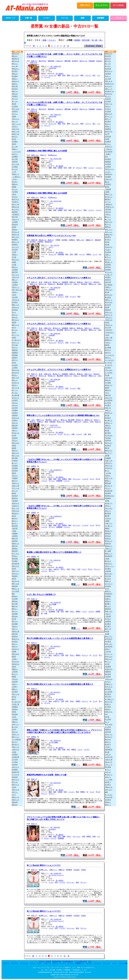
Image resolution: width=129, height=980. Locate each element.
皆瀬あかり (109, 684)
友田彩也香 (109, 491)
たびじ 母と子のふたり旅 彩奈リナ (41, 595)
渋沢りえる (15, 388)
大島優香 (108, 177)
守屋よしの (15, 747)
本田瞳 (107, 634)
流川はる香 (109, 797)
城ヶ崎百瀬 (15, 395)
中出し (74, 569)
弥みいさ (15, 121)
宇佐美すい (15, 202)
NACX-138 (54, 425)
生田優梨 (15, 157)
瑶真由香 (15, 586)
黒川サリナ (68, 284)
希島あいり (109, 262)
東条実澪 (15, 496)
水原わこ (15, 684)
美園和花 (108, 672)
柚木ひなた (15, 780)
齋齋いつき (15, 305)
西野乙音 (15, 546)
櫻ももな (15, 330)
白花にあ (15, 423)
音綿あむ (15, 229)
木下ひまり (109, 272)
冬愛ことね (109, 478)
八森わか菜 (109, 760)
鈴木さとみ (83, 61)
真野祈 (14, 657)
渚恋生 (14, 516)
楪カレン (108, 770)
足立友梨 (108, 101)
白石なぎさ (109, 398)
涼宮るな (15, 441)
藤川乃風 (15, 604)
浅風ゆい (15, 79)
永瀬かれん (15, 503)
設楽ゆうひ (109, 385)
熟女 (67, 254)
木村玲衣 (108, 280)
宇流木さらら (109, 169)
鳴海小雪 (15, 538)
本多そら (15, 629)
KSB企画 (52, 289)
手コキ (98, 479)
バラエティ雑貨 (123, 963)
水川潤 (107, 664)
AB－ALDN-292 (56, 602)
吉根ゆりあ (109, 787)
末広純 (107, 415)
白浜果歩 (15, 413)
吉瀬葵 (14, 262)
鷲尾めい (108, 802)
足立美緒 (15, 106)
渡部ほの (15, 805)
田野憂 (107, 456)
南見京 (14, 697)
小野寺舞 (108, 209)
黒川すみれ (109, 302)
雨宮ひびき (109, 114)
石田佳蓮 (108, 137)
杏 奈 (41, 282)
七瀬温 (14, 531)
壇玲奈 (14, 473)
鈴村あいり (109, 423)
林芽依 (14, 579)
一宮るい (15, 179)
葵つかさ (108, 66)
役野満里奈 (109, 750)
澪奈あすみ (15, 664)
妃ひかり (108, 260)
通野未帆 (68, 61)
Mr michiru (52, 829)
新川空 (14, 139)
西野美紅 (15, 549)
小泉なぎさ (15, 277)
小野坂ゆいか (109, 207)
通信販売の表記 (57, 962)
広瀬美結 (108, 596)
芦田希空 (15, 96)
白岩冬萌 (15, 408)
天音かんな (15, 119)
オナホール (6, 963)
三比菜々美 (15, 704)
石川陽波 (15, 167)
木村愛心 (108, 277)
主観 (73, 434)
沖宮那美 (108, 184)
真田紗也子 (49, 242)
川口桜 (14, 252)
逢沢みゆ (108, 59)
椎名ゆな (108, 380)
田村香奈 (15, 471)
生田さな (15, 154)
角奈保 (107, 430)
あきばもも (109, 86)
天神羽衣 (15, 111)
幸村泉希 (15, 777)
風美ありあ (15, 235)
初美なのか (15, 566)
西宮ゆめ (108, 536)
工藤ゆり (108, 287)
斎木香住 (15, 302)
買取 (90, 962)
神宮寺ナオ (109, 413)
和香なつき (15, 797)
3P (74, 168)
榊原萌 (107, 345)
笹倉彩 (14, 338)
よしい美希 (109, 780)
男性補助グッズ (80, 963)
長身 (70, 168)
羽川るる (15, 197)
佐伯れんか (15, 307)
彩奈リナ (34, 61)
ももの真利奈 (16, 739)
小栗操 (107, 192)
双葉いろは (109, 611)
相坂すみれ (15, 54)
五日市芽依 (109, 152)
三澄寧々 (15, 687)
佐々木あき (109, 363)
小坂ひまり (109, 317)
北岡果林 (108, 265)
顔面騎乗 (59, 481)
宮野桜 (14, 712)
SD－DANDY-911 (56, 470)
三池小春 (108, 652)
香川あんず (15, 232)
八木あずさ (59, 61)
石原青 (107, 139)
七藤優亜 (15, 533)
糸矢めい (15, 182)
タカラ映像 (53, 604)
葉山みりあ (15, 581)
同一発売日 (60, 74)
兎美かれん (15, 199)
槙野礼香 (15, 634)
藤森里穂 (108, 609)
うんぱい (108, 172)
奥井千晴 (15, 217)
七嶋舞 (107, 521)
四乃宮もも (15, 383)
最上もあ (15, 727)
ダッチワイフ (14, 963)
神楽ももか (109, 222)
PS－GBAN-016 (55, 560)
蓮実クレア (109, 554)
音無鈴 (14, 227)
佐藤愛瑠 (15, 353)
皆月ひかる (109, 687)
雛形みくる (15, 589)
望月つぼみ (109, 724)
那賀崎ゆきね (109, 496)
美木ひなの (109, 657)
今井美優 (15, 192)
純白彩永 (15, 641)
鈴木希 (14, 435)
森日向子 (108, 744)
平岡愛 (58, 240)
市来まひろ (109, 147)
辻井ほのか (109, 468)
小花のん (86, 422)
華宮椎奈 (15, 245)
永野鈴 (107, 501)
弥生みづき (109, 762)
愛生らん (15, 64)
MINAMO (108, 697)
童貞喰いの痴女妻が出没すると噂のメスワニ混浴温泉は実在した (54, 552)
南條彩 (107, 528)
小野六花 (108, 212)
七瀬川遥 (15, 528)
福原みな (108, 601)
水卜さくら (109, 654)
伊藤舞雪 (108, 162)
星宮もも (15, 621)
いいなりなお (16, 152)
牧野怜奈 (15, 636)
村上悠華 (108, 719)
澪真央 (14, 667)
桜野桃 (14, 322)
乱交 (79, 569)
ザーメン (47, 77)
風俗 (55, 168)
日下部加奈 (109, 285)
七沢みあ (108, 518)
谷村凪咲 (15, 466)
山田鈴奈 (15, 765)
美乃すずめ (109, 702)
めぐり (107, 722)
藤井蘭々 (108, 604)
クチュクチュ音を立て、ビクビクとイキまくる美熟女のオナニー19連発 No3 (59, 278)
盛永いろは (15, 508)
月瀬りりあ (109, 461)
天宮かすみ (15, 129)
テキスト (52, 40)
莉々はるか (109, 795)
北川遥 (14, 257)
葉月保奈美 (15, 564)
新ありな (108, 124)
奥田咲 (107, 187)
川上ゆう (108, 250)
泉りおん (108, 144)
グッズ (119, 18)
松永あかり (15, 649)
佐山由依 (15, 365)
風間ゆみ (108, 227)
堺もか (14, 312)
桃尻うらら (15, 737)
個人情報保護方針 (68, 962)
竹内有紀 (108, 438)
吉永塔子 (108, 785)
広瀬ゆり (108, 599)
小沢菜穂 (15, 222)
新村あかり (109, 531)
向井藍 (107, 717)
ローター (33, 963)
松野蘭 (14, 652)
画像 (44, 40)
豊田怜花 (15, 498)
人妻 (85, 434)
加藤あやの (109, 235)
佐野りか (15, 360)
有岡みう (108, 126)
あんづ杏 (15, 147)
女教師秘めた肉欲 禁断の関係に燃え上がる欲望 (47, 151)
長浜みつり (109, 503)
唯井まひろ (109, 443)
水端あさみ (109, 669)
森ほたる (64, 420)
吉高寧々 (108, 782)
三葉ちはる (109, 679)
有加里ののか (109, 84)
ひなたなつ (109, 584)
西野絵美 (108, 533)
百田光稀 (108, 732)
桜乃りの (108, 350)
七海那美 (15, 536)
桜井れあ (15, 317)
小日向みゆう (109, 332)
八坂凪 (14, 752)
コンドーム (71, 963)
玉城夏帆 (108, 458)
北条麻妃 (108, 621)
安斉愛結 (15, 142)
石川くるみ (15, 164)
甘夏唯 (14, 116)
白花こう (77, 284)
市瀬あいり (15, 174)
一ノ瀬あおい (16, 177)
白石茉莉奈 (109, 400)
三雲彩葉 (15, 672)
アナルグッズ (47, 963)
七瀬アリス (109, 523)
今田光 (14, 194)
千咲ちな (15, 476)
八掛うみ (108, 755)
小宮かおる (15, 300)
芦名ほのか (109, 94)
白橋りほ (108, 408)
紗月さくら (15, 343)
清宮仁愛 (108, 282)
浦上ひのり (15, 209)
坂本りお (15, 315)
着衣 (85, 168)
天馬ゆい (108, 476)
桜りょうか (15, 335)
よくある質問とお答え (81, 962)
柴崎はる (108, 390)
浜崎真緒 (65, 282)
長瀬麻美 (108, 498)
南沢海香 (108, 689)
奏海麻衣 (15, 240)
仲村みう (108, 506)
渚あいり (108, 511)
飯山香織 (60, 284)
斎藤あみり (109, 340)
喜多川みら (15, 260)
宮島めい (108, 709)
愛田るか (15, 56)
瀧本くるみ (15, 456)
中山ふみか (109, 508)
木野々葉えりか (17, 290)
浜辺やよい (15, 574)
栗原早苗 (15, 272)
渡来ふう (108, 805)
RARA (14, 795)
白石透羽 (15, 400)
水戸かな (108, 682)
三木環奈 (15, 368)
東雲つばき (15, 378)
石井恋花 (15, 162)
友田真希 (108, 493)
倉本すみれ (109, 295)
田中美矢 (33, 242)
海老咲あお (109, 174)
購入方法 (42, 962)
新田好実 (15, 551)
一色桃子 (108, 154)
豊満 (68, 75)
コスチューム (98, 963)
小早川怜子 (109, 330)
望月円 (14, 729)
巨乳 (64, 75)
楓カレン (108, 217)
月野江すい (109, 463)
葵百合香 (108, 69)
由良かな (108, 777)
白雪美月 (15, 420)
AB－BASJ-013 (55, 646)
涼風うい (15, 430)
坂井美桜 (15, 310)
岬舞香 (14, 677)
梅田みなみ (15, 207)
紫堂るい (15, 375)
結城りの (72, 282)
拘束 (94, 836)
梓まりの (15, 99)
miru (106, 714)
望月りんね (15, 694)
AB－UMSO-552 (56, 66)
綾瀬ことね (15, 132)
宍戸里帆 (108, 383)
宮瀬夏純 (15, 707)
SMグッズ (55, 963)
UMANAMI (53, 68)
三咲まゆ (15, 679)
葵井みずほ (15, 61)
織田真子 (108, 199)
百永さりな (109, 734)
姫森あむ (15, 596)
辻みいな (15, 491)
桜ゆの (14, 332)
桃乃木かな (109, 737)
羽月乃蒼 (108, 576)
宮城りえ (108, 704)
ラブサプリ (89, 963)
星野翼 (34, 466)
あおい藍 (15, 66)
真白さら (15, 644)
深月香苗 (15, 692)
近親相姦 (61, 254)
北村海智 (108, 270)
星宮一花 (108, 629)
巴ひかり (108, 488)
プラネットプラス (55, 427)
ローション (77, 479)
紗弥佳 (14, 363)
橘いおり (15, 463)
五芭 (106, 157)
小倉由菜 (108, 189)
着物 (67, 611)
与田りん (15, 792)
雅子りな (108, 224)
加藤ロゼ (61, 870)
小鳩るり (15, 292)
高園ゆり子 (89, 240)
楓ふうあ (108, 219)
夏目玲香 (15, 526)
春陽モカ (108, 581)
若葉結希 (15, 802)
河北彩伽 (108, 252)
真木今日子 (43, 61)
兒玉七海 (108, 327)
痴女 (70, 479)
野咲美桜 (69, 422)
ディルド (73, 297)
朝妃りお (15, 91)
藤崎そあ (15, 606)
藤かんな (108, 606)
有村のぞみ (109, 132)
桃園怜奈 (108, 729)
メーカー (46, 18)
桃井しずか (80, 240)
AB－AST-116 (55, 245)
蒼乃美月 (15, 71)
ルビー (51, 247)
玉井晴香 (15, 468)
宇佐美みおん (52, 155)
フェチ (51, 882)
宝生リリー (88, 282)
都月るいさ (109, 486)
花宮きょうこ (109, 566)
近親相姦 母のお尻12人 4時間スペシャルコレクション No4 (51, 236)
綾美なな (15, 137)
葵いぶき (108, 64)
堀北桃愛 (15, 624)
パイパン (88, 75)
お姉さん (56, 569)
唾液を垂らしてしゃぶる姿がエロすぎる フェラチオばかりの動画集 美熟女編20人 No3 (63, 415)
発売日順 (86, 40)
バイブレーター (24, 963)
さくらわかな (109, 360)
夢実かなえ (15, 785)
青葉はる (15, 74)
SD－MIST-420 (55, 827)
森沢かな (108, 742)
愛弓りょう (109, 116)
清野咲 (14, 446)
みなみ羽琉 (109, 692)
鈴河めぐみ (15, 433)
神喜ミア (15, 280)
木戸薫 (14, 265)
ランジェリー (107, 963)
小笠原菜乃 (15, 214)
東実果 (14, 104)
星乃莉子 (108, 626)
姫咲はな (108, 591)
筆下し (63, 569)
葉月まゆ (108, 561)
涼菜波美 (15, 438)
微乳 (82, 75)
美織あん (15, 669)
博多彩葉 (15, 559)
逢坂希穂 (15, 212)
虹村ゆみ (108, 538)
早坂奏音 (15, 576)
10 (64, 46)
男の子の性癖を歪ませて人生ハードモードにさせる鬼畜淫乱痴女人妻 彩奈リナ (60, 638)
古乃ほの (108, 619)
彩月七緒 (15, 345)
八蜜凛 (107, 559)
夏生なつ (15, 521)
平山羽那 (15, 599)
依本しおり (109, 790)
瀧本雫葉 (15, 458)
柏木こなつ (109, 229)
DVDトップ (10, 18)
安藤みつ (15, 149)
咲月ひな (15, 348)
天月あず (108, 109)
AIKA (100, 284)
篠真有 (107, 388)
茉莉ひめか (15, 654)
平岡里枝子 (109, 594)
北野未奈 (108, 267)
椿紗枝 (14, 493)
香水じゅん (109, 232)
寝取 (59, 750)
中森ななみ (15, 511)
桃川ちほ (15, 732)
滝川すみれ (109, 435)
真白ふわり (109, 636)
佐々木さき (109, 365)
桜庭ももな (15, 325)
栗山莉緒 (108, 297)
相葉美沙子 (15, 59)
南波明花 (15, 541)
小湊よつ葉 (109, 338)
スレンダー (75, 75)
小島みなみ (109, 320)
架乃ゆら (108, 240)
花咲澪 (14, 569)
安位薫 (107, 752)
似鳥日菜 (108, 544)
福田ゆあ (15, 601)
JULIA (107, 393)
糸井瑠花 (108, 159)
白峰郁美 (15, 415)
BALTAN (52, 648)
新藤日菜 (15, 425)
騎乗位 (89, 254)
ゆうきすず (15, 775)
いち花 (14, 172)
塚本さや (15, 481)
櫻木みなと (15, 320)
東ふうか (15, 101)
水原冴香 (15, 682)
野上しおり (15, 554)
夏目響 (107, 516)
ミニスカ (85, 479)
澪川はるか (15, 662)
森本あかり (15, 744)
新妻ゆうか (15, 544)
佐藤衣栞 (15, 350)
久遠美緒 (15, 270)
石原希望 (108, 142)
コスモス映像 (53, 742)
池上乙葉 (15, 159)
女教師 (60, 168)
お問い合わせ (85, 5)
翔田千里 (34, 240)
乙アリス (108, 202)
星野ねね (15, 616)
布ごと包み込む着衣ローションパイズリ (44, 865)
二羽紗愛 (108, 616)
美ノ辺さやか (16, 702)
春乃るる (108, 579)
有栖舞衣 (108, 129)
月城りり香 (15, 486)
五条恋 (107, 322)
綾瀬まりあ (15, 134)
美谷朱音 (108, 674)
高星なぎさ (15, 453)
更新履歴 (101, 18)
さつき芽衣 (109, 373)
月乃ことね (15, 488)
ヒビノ (51, 161)
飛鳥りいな (92, 284)
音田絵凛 (15, 224)
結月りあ (108, 772)
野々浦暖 (108, 551)
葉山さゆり (109, 574)
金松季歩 (108, 237)
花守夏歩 (108, 569)
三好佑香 (15, 719)
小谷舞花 (15, 285)
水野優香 (108, 667)
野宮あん (15, 556)
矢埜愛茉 (15, 755)
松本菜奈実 (109, 647)
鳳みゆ (107, 182)
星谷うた (15, 611)
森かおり (15, 742)
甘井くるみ (15, 109)
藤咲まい (15, 609)
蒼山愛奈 (15, 76)
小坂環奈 (15, 282)
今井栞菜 (108, 164)
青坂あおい (15, 69)
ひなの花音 (15, 591)
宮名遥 (83, 870)
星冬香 (14, 619)
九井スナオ (109, 315)
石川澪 (107, 134)
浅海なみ (15, 94)
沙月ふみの (109, 370)
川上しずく (15, 247)
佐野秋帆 (15, 355)
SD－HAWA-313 (56, 740)
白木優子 (108, 405)
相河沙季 (108, 56)
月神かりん (15, 483)
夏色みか (15, 518)
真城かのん (15, 639)
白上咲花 (108, 403)
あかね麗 (108, 79)
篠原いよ (15, 380)
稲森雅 (14, 187)
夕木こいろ (109, 765)
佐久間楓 (108, 348)
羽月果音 (15, 561)
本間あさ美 (15, 631)
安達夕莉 (108, 99)
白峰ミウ (108, 410)
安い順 (94, 40)
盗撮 (64, 750)
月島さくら (53, 870)
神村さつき (15, 242)
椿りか (107, 471)
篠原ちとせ (34, 284)
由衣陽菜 (15, 770)
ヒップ (95, 254)
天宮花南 (108, 111)
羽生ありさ (43, 240)
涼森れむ (108, 425)
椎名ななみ (15, 370)
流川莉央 (108, 800)
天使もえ (108, 106)
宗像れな (15, 722)
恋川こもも (15, 275)
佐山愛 (107, 375)
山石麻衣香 (15, 757)
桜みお (14, 327)
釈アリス (15, 390)
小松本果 (15, 297)
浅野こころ (109, 89)
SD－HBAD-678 (55, 783)
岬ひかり (15, 674)
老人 (94, 75)
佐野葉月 (15, 358)
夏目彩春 (108, 513)
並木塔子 (75, 61)
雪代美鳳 (108, 767)
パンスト (91, 168)
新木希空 (108, 121)
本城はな (15, 626)
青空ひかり (109, 71)
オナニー (79, 168)
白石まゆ (15, 405)
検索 (83, 18)
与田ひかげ (15, 790)
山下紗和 (15, 760)
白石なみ (15, 403)
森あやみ (108, 739)
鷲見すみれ (15, 443)
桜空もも (108, 358)
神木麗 (107, 245)
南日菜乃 (108, 694)
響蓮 (13, 594)
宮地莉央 (15, 709)
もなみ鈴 (108, 727)
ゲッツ (51, 562)
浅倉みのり (15, 81)
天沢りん (15, 114)
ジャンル (64, 18)
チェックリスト (102, 5)
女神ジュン (15, 724)
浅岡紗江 (72, 240)
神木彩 (107, 242)
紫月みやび (15, 373)
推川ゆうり (57, 282)
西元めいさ (109, 541)
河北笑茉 (15, 250)
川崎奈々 (15, 255)
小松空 (14, 295)
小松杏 (107, 335)
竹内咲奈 (15, 461)
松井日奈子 (109, 639)
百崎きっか (15, 734)
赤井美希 (108, 74)
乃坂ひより (109, 549)
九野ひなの (109, 290)
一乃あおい (109, 149)
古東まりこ (15, 287)
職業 (59, 75)
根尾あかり (109, 546)
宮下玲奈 (108, 707)
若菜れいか (15, 800)
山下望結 (15, 762)
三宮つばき (109, 378)
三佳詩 (14, 717)
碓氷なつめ (15, 204)
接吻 (64, 836)
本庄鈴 (107, 631)
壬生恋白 (77, 870)
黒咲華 (107, 307)
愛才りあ (108, 61)
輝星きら (15, 267)
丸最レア (108, 649)
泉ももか (15, 169)
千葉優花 (15, 478)
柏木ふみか (15, 237)
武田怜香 (108, 441)
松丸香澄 (108, 641)
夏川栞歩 (84, 284)
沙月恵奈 (108, 368)
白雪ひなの (15, 418)
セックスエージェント (56, 875)
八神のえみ (15, 750)
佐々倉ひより (16, 340)
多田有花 (108, 446)
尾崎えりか (109, 194)
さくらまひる (109, 355)
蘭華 (106, 792)
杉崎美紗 (15, 428)
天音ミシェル (16, 124)
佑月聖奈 (64, 240)
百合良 (14, 787)
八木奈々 (108, 747)
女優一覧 (28, 18)
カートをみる (118, 5)
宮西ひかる (109, 712)
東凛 (46, 422)
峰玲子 (14, 699)
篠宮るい (15, 385)
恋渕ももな (109, 312)
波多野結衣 (109, 556)
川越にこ (108, 255)
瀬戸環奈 (108, 433)
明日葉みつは (109, 91)
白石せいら (15, 398)
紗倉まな (108, 353)
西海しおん (35, 155)
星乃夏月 (108, 624)
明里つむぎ (109, 81)
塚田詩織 (51, 61)
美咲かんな (109, 659)
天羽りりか (109, 104)
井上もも (15, 189)
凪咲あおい (15, 513)
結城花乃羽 (15, 772)
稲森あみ (15, 184)
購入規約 (48, 962)
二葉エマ (108, 614)
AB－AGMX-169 (56, 873)
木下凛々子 (109, 275)
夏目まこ (15, 523)
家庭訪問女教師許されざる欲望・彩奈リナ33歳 (47, 775)
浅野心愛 (15, 86)
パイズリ (79, 434)
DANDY (51, 472)
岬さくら (108, 662)
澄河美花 (108, 428)
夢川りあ (15, 782)
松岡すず (15, 647)
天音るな (15, 126)
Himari (107, 589)
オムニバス (53, 75)
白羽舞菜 (15, 410)
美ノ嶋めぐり (109, 699)
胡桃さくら (109, 300)
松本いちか (109, 644)
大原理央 (40, 242)
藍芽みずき (109, 54)
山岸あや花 (109, 757)
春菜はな (80, 282)
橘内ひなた (109, 451)
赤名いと (108, 76)
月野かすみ (109, 466)
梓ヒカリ (108, 96)
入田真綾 (108, 167)
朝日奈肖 (15, 89)
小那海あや (109, 204)
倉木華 (107, 292)
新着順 (77, 40)
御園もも (15, 689)
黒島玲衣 (108, 310)
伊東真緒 (92, 61)
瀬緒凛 (14, 448)
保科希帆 (15, 614)
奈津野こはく (43, 870)
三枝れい (108, 343)
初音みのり (109, 564)
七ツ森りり (109, 526)
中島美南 (15, 501)
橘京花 (107, 448)
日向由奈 (108, 586)
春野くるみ (15, 584)
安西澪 (14, 144)
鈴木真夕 (108, 418)
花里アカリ (15, 571)
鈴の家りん (109, 420)
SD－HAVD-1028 (56, 159)
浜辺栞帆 (108, 571)
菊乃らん (108, 257)
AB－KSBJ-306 (55, 288)
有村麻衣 (69, 870)
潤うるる (15, 393)
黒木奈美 (108, 305)
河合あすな (109, 247)
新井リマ (108, 119)
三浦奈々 (15, 659)
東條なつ (108, 481)
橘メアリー (109, 453)
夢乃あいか (109, 775)
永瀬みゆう (15, 506)
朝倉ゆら (15, 84)
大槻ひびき (34, 63)
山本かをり (15, 767)
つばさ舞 (108, 473)
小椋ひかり (15, 219)
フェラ (60, 434)
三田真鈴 (108, 677)
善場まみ (15, 451)
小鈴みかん (109, 325)
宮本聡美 (15, 714)
